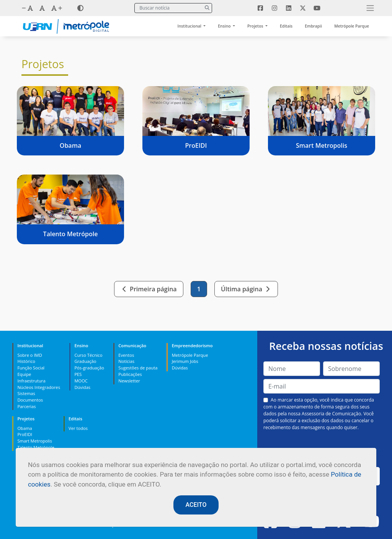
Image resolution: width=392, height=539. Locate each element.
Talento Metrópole (36, 447)
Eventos (126, 355)
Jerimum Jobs (185, 361)
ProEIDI (25, 434)
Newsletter (129, 381)
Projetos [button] (256, 26)
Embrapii (313, 26)
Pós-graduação (89, 368)
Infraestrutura (31, 381)
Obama (24, 428)
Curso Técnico (88, 355)
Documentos (30, 400)
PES (78, 374)
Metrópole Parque (352, 26)
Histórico (26, 361)
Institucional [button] (190, 26)
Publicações (130, 374)
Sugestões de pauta (138, 368)
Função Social (31, 368)
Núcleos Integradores (39, 387)
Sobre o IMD (29, 355)
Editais (286, 26)
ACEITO (196, 505)
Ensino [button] (225, 26)
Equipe (24, 374)
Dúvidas (82, 387)
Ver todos (78, 428)
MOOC (81, 381)
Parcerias (26, 406)
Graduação (85, 361)
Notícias (126, 361)
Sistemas (26, 393)
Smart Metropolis (34, 441)
